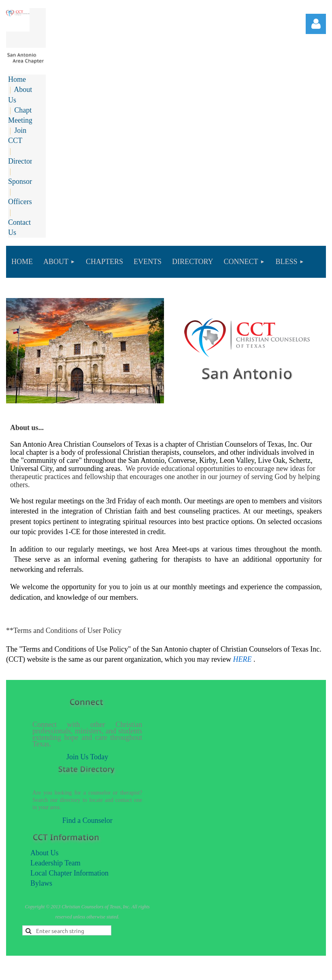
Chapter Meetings (23, 115)
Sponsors (21, 181)
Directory (22, 161)
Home (17, 79)
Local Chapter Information (69, 873)
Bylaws (41, 883)
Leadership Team (55, 863)
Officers (20, 202)
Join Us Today (87, 757)
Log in (316, 24)
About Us (45, 853)
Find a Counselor (87, 820)
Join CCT (17, 135)
